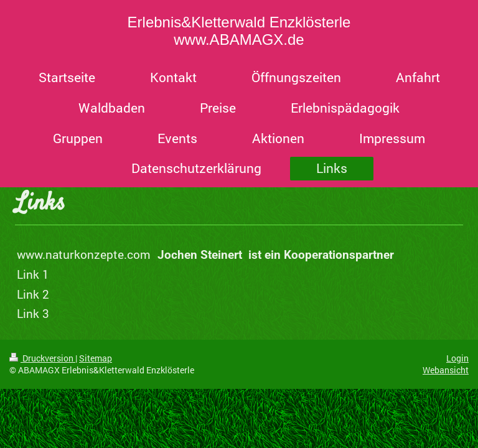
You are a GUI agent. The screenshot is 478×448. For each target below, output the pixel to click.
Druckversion (42, 358)
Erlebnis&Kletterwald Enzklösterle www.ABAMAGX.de (239, 31)
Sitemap (96, 358)
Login (457, 358)
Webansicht (446, 370)
